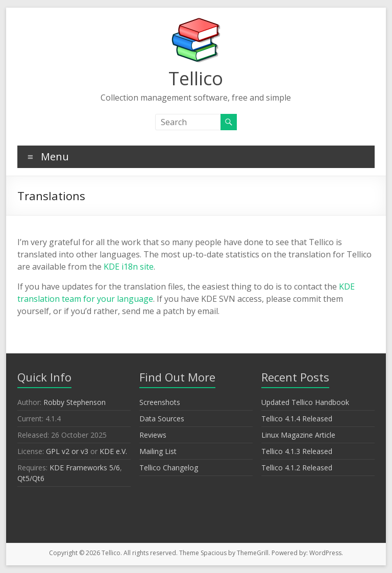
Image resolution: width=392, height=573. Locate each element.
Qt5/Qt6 (31, 478)
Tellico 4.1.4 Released (297, 419)
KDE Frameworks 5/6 (85, 468)
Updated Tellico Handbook (305, 402)
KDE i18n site (129, 267)
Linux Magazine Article (298, 435)
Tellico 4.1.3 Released (297, 451)
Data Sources (162, 419)
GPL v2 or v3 (67, 451)
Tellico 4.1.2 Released (297, 468)
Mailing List (158, 451)
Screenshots (160, 402)
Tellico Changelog (169, 468)
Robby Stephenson (75, 402)
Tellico (196, 78)
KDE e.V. (113, 451)
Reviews (153, 435)
